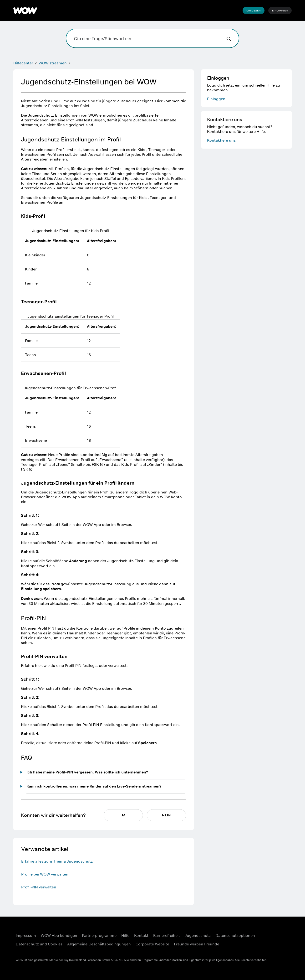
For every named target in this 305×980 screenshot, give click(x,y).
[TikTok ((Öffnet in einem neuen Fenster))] (283, 946)
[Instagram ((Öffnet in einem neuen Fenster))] (283, 932)
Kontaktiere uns (221, 140)
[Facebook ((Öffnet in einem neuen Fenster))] (270, 932)
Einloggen (280, 10)
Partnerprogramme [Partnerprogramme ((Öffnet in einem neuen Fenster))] (99, 935)
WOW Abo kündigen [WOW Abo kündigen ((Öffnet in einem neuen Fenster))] (59, 935)
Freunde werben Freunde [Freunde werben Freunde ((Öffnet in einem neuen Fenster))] (197, 944)
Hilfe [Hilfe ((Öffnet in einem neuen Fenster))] (125, 935)
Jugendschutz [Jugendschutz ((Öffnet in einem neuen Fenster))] (198, 935)
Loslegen (253, 10)
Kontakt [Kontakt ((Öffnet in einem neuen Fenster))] (141, 935)
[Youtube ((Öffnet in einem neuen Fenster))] (270, 946)
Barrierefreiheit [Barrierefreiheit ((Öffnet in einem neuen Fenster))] (167, 935)
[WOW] (25, 10)
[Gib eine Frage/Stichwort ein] (152, 38)
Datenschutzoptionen (235, 935)
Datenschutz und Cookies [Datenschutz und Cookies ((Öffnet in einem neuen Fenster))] (39, 944)
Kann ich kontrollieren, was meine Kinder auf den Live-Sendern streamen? (94, 786)
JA (123, 815)
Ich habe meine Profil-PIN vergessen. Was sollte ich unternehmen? (87, 772)
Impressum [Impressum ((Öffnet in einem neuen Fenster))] (26, 935)
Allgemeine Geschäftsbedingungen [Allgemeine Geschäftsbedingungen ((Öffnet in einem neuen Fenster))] (99, 944)
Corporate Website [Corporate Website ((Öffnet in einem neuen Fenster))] (152, 944)
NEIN (166, 815)
